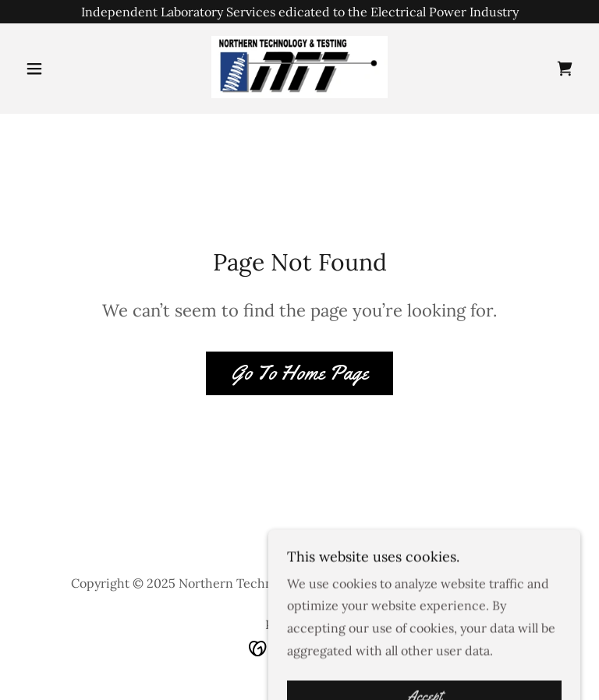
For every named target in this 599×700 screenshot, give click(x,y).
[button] (61, 69)
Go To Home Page (299, 373)
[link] (299, 67)
